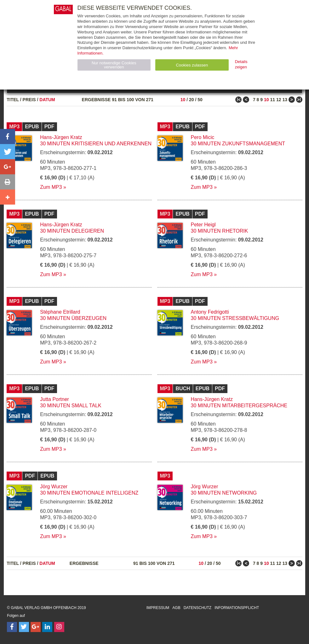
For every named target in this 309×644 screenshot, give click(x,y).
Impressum (158, 608)
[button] (8, 136)
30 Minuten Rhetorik (220, 231)
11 (272, 100)
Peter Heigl (203, 225)
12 (279, 100)
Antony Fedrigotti (210, 312)
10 (183, 100)
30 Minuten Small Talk (71, 406)
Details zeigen (241, 64)
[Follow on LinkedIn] (47, 627)
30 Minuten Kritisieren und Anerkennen (96, 144)
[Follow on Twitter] (24, 627)
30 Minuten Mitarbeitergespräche (239, 406)
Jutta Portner (54, 399)
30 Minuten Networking (224, 493)
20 (192, 100)
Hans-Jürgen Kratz (61, 137)
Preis (29, 100)
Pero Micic (203, 137)
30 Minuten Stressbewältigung (235, 318)
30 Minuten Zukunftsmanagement (238, 144)
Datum (47, 100)
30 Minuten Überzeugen (73, 318)
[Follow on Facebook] (12, 627)
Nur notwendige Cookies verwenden (114, 65)
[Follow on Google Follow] (36, 627)
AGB (176, 608)
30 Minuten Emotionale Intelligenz (89, 493)
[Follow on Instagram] (59, 627)
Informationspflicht (237, 608)
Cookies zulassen (192, 65)
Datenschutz (197, 608)
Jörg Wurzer (54, 487)
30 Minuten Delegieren (72, 231)
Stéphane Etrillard (60, 312)
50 (200, 100)
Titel (13, 100)
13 (285, 100)
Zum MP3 (51, 187)
